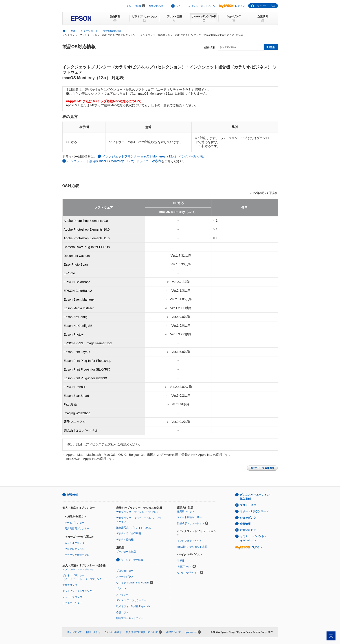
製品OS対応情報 (112, 31)
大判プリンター (71, 585)
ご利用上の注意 (113, 632)
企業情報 (245, 524)
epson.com (191, 632)
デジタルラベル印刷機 (129, 533)
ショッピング (248, 518)
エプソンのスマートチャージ (78, 569)
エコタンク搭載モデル (77, 555)
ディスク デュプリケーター (131, 600)
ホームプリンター (75, 523)
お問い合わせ (156, 6)
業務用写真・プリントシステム (134, 528)
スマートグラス (125, 576)
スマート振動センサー (189, 517)
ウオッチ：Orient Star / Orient (133, 583)
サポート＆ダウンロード (84, 31)
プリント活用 (248, 505)
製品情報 (72, 495)
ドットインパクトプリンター (78, 591)
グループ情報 (134, 6)
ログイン (232, 6)
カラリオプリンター (76, 543)
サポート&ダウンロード (254, 511)
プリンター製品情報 (132, 560)
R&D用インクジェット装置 (192, 547)
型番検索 (210, 47)
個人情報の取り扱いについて (142, 632)
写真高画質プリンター (77, 528)
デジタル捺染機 (125, 539)
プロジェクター (125, 571)
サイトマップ (74, 632)
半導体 (181, 561)
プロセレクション (75, 549)
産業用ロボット (186, 511)
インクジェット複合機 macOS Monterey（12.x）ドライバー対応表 (114, 161)
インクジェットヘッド (189, 541)
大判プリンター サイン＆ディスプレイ (138, 512)
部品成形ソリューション (191, 523)
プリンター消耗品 (126, 552)
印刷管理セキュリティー (130, 618)
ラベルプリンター (72, 603)
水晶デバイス (184, 566)
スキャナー (122, 594)
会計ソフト (122, 612)
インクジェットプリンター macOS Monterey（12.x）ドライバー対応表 (152, 156)
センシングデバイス (188, 572)
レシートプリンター (73, 597)
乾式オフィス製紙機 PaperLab (133, 606)
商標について (173, 632)
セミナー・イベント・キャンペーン (196, 6)
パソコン (121, 588)
